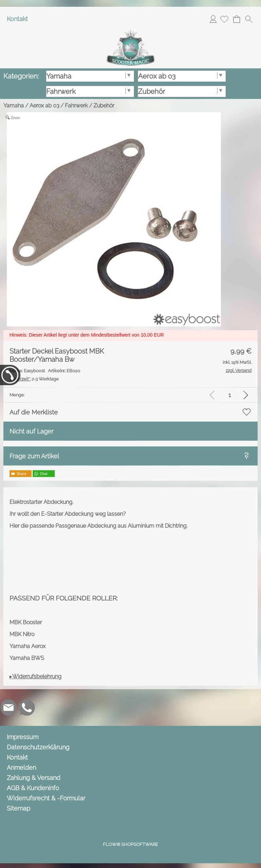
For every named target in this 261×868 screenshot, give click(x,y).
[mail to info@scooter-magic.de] (8, 708)
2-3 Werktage (34, 379)
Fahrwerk (76, 106)
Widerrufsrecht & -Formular (46, 798)
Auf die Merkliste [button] (34, 412)
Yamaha (14, 106)
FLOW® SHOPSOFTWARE (130, 844)
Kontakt (17, 19)
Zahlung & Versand (33, 778)
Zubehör (104, 106)
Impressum (23, 737)
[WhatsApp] (27, 708)
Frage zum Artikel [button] (34, 456)
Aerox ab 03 (44, 106)
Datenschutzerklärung (38, 747)
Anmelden (213, 19)
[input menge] (230, 395)
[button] (249, 19)
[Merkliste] (224, 19)
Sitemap (19, 808)
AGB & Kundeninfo (33, 788)
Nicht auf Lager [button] (31, 431)
